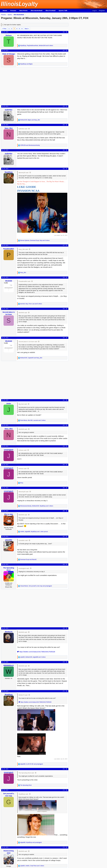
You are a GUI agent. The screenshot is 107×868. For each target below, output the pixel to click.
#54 (64, 125)
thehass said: (23, 450)
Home (5, 11)
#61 (64, 400)
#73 (64, 790)
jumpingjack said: (24, 568)
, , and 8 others (37, 46)
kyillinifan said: (23, 129)
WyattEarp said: (23, 794)
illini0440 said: (23, 313)
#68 (64, 564)
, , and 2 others (33, 420)
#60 (64, 338)
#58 (64, 277)
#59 (64, 309)
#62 (64, 425)
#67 (64, 537)
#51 (64, 32)
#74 (64, 847)
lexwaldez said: (23, 540)
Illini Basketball (37, 11)
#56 (64, 169)
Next (26, 29)
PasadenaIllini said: (25, 281)
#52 (64, 50)
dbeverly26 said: (24, 173)
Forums (13, 11)
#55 (64, 150)
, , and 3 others (37, 506)
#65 (64, 488)
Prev (5, 29)
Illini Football (51, 11)
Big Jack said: (23, 404)
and (26, 64)
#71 (64, 691)
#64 (64, 465)
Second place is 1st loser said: (28, 342)
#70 (64, 662)
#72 (64, 769)
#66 (64, 511)
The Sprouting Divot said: (26, 773)
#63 (64, 446)
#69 (64, 628)
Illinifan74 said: (23, 695)
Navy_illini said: (23, 249)
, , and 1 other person (34, 532)
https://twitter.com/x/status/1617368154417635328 (36, 652)
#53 (64, 106)
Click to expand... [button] (42, 811)
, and (30, 120)
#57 (64, 245)
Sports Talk (63, 11)
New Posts (23, 11)
